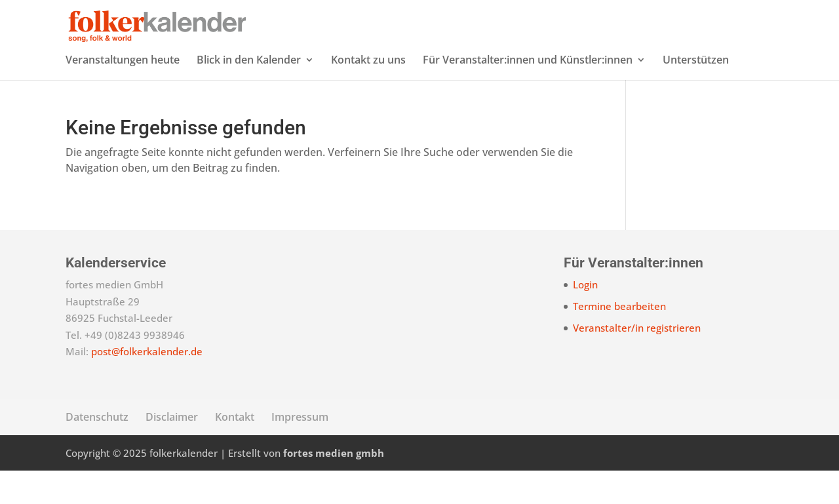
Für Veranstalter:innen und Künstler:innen (528, 94)
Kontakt (235, 450)
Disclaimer (172, 450)
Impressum (300, 450)
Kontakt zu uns (368, 94)
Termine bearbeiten (619, 339)
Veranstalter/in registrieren (637, 361)
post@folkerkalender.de (147, 385)
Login (585, 318)
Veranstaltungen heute (123, 94)
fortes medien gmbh (334, 486)
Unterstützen (696, 94)
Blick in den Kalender (249, 94)
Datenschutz (97, 450)
